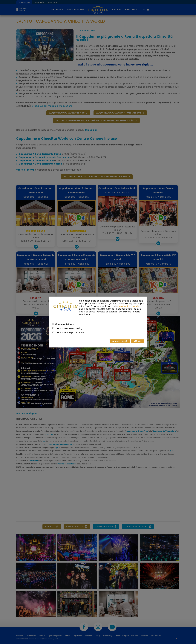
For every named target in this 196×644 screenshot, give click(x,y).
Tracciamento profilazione (70, 333)
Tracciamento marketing (69, 328)
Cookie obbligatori (65, 324)
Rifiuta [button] (138, 341)
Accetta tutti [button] (120, 341)
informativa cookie (129, 306)
